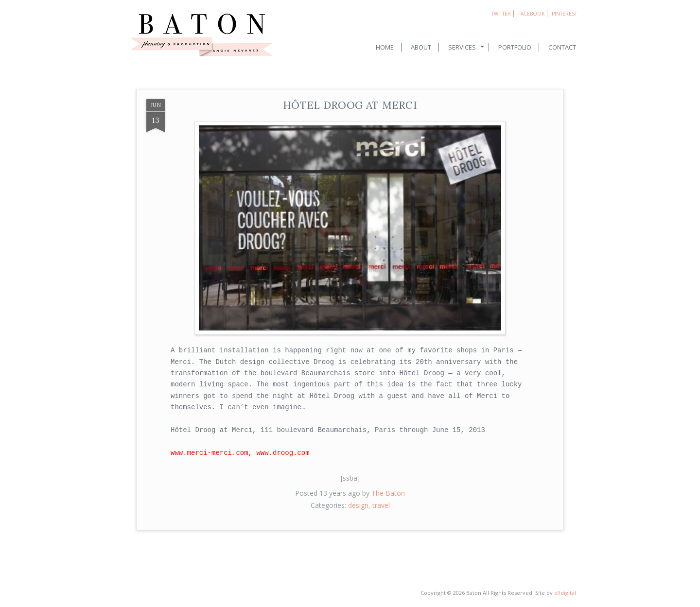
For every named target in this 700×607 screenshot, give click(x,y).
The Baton (388, 493)
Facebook (531, 14)
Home (385, 47)
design (358, 505)
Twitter (501, 14)
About (421, 47)
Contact (562, 47)
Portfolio (515, 47)
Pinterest (564, 14)
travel (381, 505)
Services (462, 47)
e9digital (565, 593)
